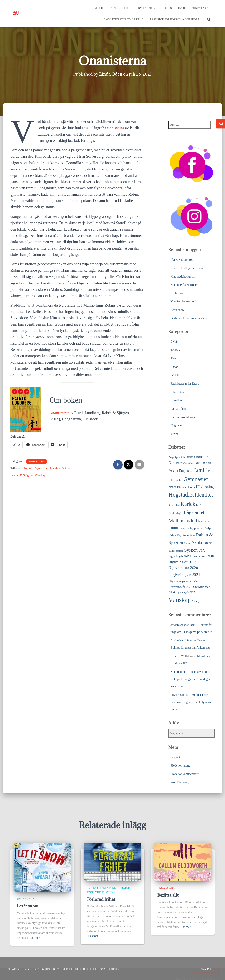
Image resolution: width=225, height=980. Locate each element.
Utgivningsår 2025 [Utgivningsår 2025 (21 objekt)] (185, 592)
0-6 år (174, 342)
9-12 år (175, 375)
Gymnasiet (41, 469)
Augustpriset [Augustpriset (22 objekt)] (175, 457)
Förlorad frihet (101, 899)
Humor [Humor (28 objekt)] (191, 487)
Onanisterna (115, 128)
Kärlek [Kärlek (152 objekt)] (188, 504)
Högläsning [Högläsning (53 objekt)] (205, 487)
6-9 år (174, 367)
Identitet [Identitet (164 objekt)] (204, 495)
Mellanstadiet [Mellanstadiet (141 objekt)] (183, 521)
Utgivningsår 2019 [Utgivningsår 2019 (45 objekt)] (182, 562)
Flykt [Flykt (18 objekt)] (211, 471)
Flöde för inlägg (180, 766)
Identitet (55, 469)
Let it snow (177, 310)
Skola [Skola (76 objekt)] (197, 542)
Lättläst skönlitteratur (184, 417)
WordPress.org (179, 782)
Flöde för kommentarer (185, 774)
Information (178, 392)
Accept (206, 968)
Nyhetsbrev (147, 8)
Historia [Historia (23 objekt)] (181, 487)
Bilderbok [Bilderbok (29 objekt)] (189, 457)
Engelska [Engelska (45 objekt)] (185, 471)
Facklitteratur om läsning (124, 19)
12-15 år (176, 350)
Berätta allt (168, 895)
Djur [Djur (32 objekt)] (198, 463)
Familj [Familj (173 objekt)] (200, 470)
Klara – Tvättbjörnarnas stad (188, 268)
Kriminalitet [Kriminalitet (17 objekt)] (174, 505)
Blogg (127, 8)
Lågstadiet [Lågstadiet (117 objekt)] (194, 512)
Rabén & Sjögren (22, 475)
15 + (173, 358)
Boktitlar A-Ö (201, 8)
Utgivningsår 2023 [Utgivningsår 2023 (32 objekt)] (180, 587)
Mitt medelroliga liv (183, 277)
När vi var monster (182, 260)
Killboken (177, 293)
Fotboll (28, 469)
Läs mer (35, 938)
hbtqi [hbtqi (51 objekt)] (172, 487)
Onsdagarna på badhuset (197, 632)
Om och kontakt (104, 8)
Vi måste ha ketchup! (183, 302)
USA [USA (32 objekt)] (202, 550)
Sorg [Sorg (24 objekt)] (171, 551)
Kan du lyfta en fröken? (185, 285)
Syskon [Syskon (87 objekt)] (191, 550)
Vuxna (174, 434)
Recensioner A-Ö (173, 8)
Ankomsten (203, 648)
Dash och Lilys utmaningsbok (189, 318)
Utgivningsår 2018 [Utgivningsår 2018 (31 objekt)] (202, 556)
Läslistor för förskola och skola (175, 19)
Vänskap (40, 475)
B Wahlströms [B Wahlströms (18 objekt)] (187, 463)
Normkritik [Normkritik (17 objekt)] (184, 528)
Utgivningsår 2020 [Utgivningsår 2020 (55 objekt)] (183, 568)
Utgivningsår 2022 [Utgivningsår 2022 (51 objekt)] (183, 581)
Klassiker (176, 400)
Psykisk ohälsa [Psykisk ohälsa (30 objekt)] (186, 535)
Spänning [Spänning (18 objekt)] (179, 551)
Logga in (176, 757)
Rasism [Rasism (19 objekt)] (188, 543)
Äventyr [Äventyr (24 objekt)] (196, 601)
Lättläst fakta (178, 409)
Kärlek (66, 469)
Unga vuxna (36, 461)
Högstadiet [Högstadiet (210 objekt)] (181, 495)
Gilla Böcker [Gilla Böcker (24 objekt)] (175, 480)
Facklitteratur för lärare (185, 384)
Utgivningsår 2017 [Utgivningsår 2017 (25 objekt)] (179, 556)
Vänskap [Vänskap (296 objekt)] (180, 600)
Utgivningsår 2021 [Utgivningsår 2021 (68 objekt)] (184, 575)
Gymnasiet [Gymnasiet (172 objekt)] (196, 479)
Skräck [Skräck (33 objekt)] (207, 543)
